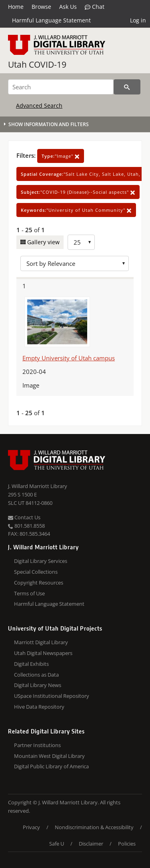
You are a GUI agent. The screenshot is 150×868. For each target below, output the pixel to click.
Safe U (57, 844)
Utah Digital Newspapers (43, 653)
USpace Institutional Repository (52, 696)
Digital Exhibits (31, 664)
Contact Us (24, 517)
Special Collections (36, 572)
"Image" (61, 156)
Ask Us (68, 7)
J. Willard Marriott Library (38, 486)
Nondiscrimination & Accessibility (94, 827)
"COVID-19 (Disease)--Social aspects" (78, 192)
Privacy (31, 827)
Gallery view (43, 242)
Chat (95, 7)
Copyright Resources (39, 583)
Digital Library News (38, 685)
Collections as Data (36, 675)
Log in (138, 20)
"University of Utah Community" (76, 210)
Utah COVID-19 (37, 64)
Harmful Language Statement (51, 20)
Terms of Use (29, 593)
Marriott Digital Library (41, 642)
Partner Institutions (37, 745)
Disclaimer (91, 844)
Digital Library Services (41, 561)
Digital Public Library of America (51, 766)
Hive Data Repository (39, 707)
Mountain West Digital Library (49, 756)
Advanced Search (39, 105)
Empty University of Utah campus (69, 358)
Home (16, 7)
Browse (41, 7)
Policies (127, 844)
